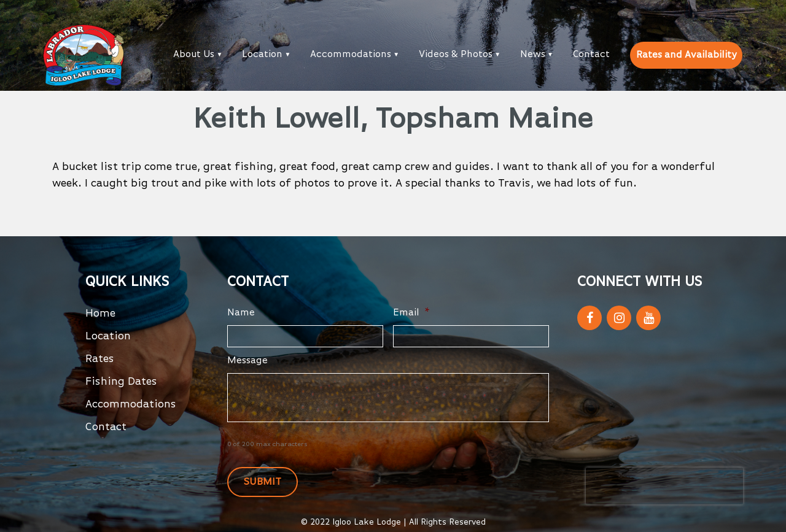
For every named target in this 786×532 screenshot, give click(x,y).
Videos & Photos (456, 55)
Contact (591, 55)
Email (411, 313)
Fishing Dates (121, 382)
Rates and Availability (686, 55)
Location (262, 55)
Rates (100, 359)
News (533, 55)
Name (241, 313)
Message (247, 361)
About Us (194, 55)
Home (100, 314)
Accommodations (351, 55)
